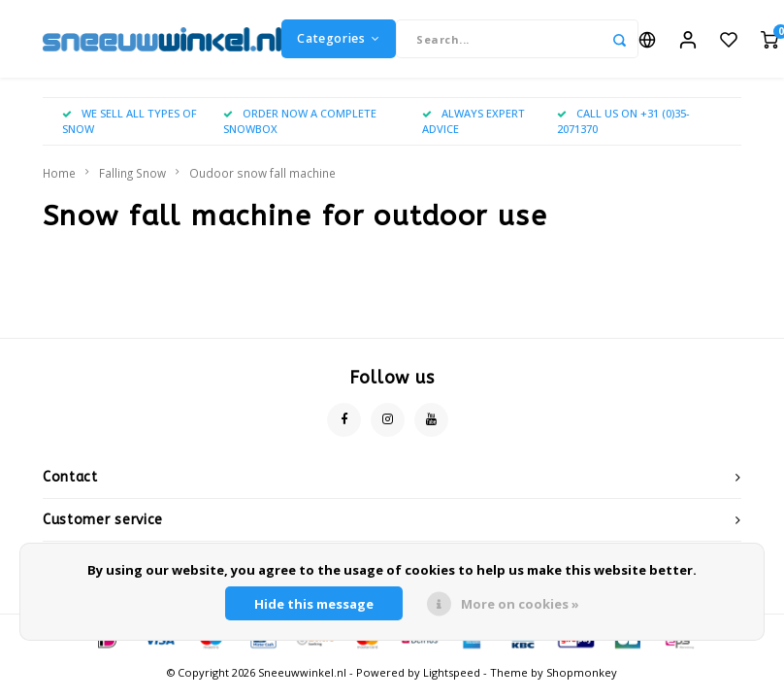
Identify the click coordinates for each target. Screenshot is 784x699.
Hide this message (314, 604)
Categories (339, 38)
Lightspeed (452, 672)
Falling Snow (132, 173)
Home (59, 173)
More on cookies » (520, 604)
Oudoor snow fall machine (262, 173)
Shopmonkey (582, 672)
